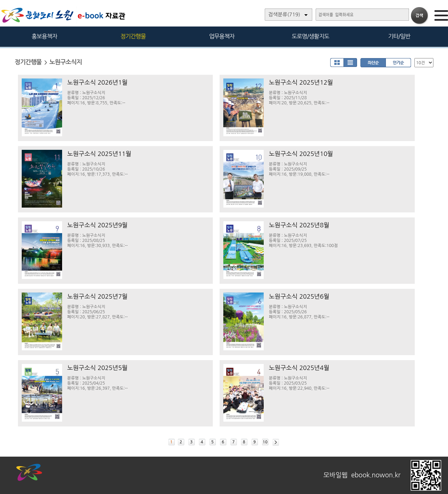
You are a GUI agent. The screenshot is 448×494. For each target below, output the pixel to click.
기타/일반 (399, 36)
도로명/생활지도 (311, 36)
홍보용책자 (44, 36)
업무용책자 (222, 36)
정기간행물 (133, 36)
